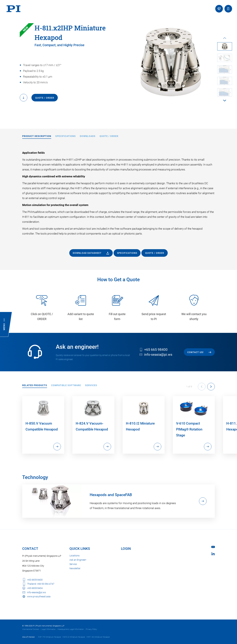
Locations (74, 556)
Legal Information (49, 629)
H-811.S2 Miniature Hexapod (98, 637)
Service (73, 564)
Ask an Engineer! (78, 560)
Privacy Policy (92, 629)
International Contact (31, 629)
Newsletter (75, 568)
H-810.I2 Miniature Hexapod (74, 637)
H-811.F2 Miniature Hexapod (49, 637)
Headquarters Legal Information (71, 629)
